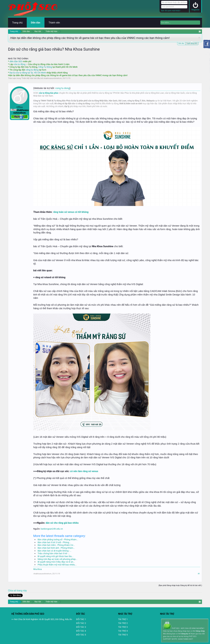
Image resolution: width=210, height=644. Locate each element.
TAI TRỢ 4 (123, 631)
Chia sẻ (12, 591)
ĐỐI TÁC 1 (81, 619)
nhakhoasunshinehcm (53, 78)
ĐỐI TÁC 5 (81, 635)
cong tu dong (62, 88)
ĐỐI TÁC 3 (81, 627)
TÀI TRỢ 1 (123, 619)
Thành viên (54, 23)
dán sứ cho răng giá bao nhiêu (62, 523)
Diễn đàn (181, 43)
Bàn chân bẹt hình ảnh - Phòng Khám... (56, 548)
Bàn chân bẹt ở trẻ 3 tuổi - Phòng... (54, 542)
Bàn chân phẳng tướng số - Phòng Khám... (58, 540)
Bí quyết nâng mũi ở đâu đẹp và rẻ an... (56, 562)
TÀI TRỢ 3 (123, 627)
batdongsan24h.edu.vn (52, 529)
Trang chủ (17, 23)
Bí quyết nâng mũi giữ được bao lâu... (56, 556)
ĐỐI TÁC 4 (81, 631)
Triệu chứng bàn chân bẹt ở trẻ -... (54, 553)
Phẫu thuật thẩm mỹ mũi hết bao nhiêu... (57, 565)
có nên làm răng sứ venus (84, 471)
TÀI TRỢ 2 (123, 623)
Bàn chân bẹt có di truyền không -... (55, 551)
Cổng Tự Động (45, 67)
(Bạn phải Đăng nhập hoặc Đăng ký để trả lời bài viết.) (180, 585)
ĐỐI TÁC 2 (81, 623)
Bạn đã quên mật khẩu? (171, 11)
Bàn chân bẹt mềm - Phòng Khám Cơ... (56, 545)
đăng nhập (200, 631)
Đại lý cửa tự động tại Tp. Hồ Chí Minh (28, 73)
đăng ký (185, 634)
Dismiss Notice (199, 38)
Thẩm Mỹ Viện (28, 78)
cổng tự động (32, 70)
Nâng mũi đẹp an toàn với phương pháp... (57, 559)
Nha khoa (38, 569)
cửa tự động (19, 64)
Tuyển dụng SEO (192, 43)
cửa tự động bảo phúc (49, 93)
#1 (199, 574)
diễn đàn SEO (16, 61)
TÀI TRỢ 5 (123, 635)
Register (195, 10)
